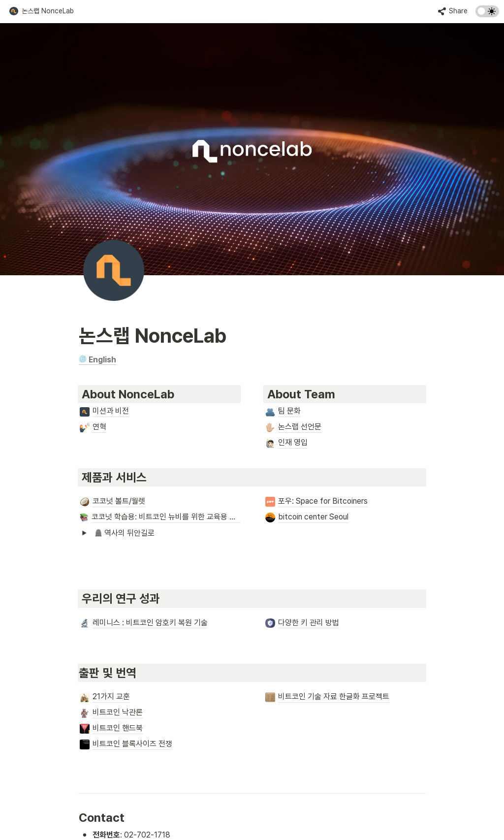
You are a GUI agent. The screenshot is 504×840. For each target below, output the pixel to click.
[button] (41, 11)
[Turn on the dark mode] (487, 15)
